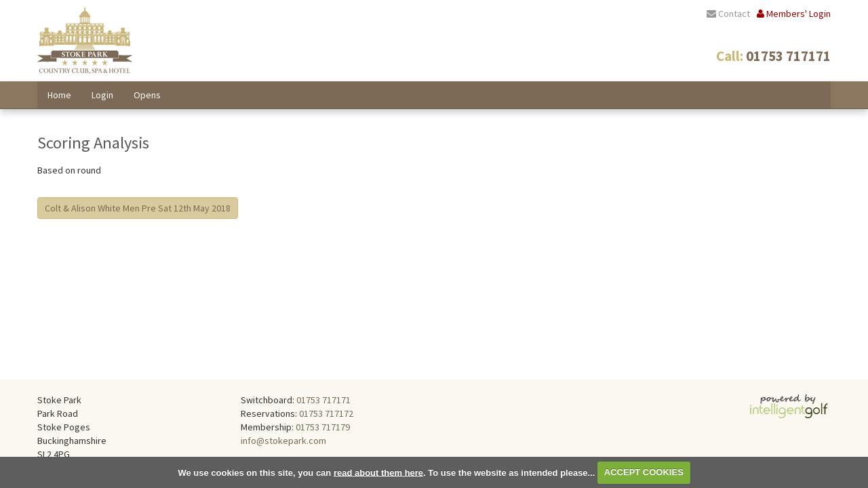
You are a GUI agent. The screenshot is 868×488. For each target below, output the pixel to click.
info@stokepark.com (283, 441)
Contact (728, 14)
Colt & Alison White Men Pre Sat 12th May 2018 (138, 208)
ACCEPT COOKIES (644, 472)
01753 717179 (323, 427)
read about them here (378, 472)
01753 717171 (323, 400)
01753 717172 (326, 413)
